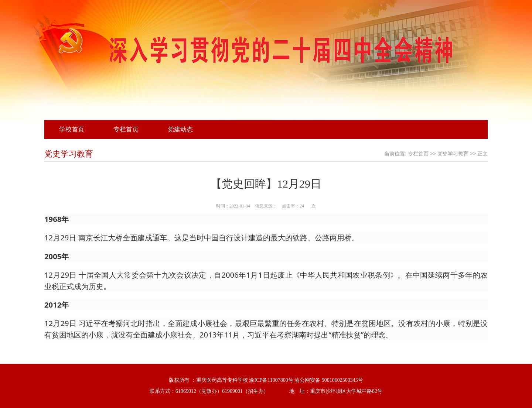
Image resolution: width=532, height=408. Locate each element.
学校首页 (72, 129)
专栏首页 (126, 129)
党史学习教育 (453, 154)
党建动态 (180, 129)
